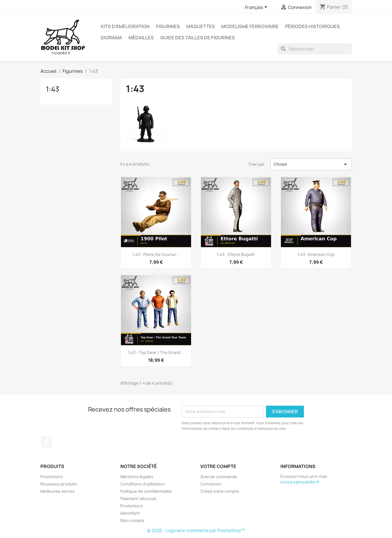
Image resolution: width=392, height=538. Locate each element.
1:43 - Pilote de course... (156, 254)
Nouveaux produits (59, 484)
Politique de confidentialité (146, 491)
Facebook (47, 442)
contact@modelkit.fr (300, 482)
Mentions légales (137, 477)
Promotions (52, 477)
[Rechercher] (315, 49)
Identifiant (130, 513)
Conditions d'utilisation (143, 484)
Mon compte (132, 520)
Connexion (211, 484)
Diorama (111, 38)
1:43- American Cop (316, 254)
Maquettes (201, 26)
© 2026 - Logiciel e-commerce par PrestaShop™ (196, 531)
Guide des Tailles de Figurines (198, 38)
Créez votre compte (220, 491)
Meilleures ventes (58, 491)
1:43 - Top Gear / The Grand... (156, 352)
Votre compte (218, 466)
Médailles (141, 38)
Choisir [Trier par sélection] (311, 164)
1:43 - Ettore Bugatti (236, 254)
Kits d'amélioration (125, 26)
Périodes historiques (312, 26)
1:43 (53, 89)
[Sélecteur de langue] (257, 8)
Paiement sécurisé (138, 499)
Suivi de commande (219, 477)
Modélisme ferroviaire (250, 26)
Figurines (168, 26)
